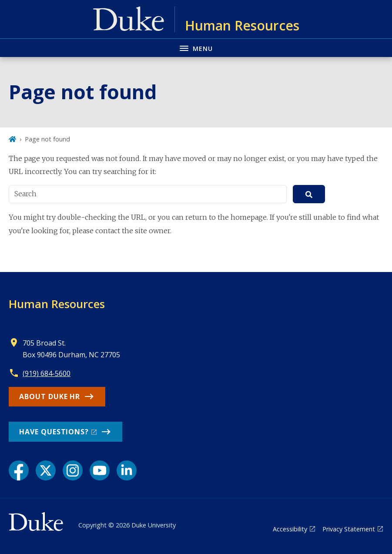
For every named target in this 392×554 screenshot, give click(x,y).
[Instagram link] (73, 470)
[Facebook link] (19, 470)
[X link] (46, 470)
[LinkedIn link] (127, 470)
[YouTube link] (100, 470)
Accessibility (290, 529)
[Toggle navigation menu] (196, 48)
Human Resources (57, 304)
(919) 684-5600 (47, 373)
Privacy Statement (349, 529)
